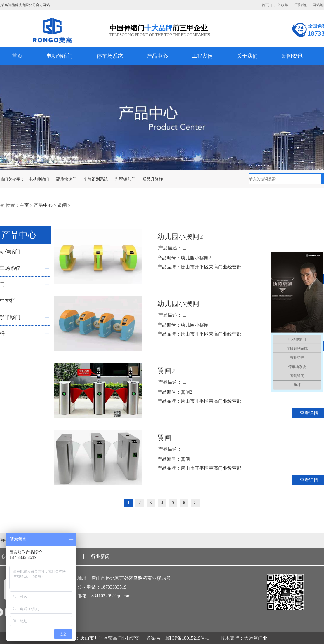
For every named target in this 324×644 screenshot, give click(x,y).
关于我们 (247, 56)
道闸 (62, 205)
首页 (265, 5)
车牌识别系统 (96, 179)
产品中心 (157, 56)
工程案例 (202, 56)
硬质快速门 (66, 179)
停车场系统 (110, 56)
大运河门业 (256, 638)
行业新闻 (100, 556)
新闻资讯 (292, 56)
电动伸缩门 (60, 56)
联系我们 (301, 5)
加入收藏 (281, 5)
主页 (24, 205)
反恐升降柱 (153, 179)
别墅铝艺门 (125, 179)
